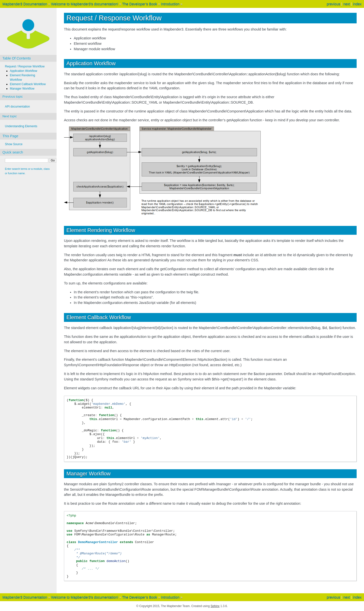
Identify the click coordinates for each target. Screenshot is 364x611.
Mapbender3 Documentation (25, 4)
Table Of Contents (17, 58)
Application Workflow (23, 71)
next (347, 4)
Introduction (170, 4)
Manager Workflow (22, 89)
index (357, 4)
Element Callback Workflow (28, 84)
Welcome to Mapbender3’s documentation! (85, 4)
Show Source (14, 144)
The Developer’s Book (140, 4)
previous (333, 4)
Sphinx (215, 606)
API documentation (17, 107)
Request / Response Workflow (25, 66)
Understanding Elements (21, 126)
